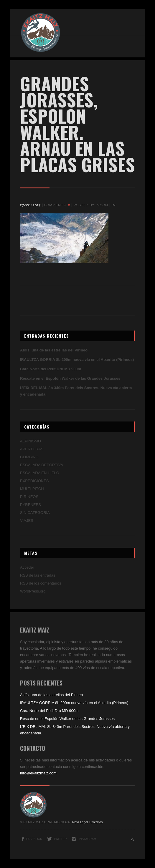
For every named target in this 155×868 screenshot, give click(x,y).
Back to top (133, 840)
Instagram (87, 839)
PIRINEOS (29, 497)
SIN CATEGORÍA (35, 513)
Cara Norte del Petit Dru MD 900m (51, 369)
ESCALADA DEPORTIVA (42, 465)
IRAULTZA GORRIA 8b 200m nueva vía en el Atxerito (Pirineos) (77, 360)
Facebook (34, 839)
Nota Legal (80, 822)
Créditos (97, 822)
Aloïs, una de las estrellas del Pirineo (54, 350)
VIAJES (27, 521)
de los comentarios (41, 583)
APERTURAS (32, 449)
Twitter (60, 839)
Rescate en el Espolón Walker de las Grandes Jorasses (70, 378)
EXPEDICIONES (34, 481)
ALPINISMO (30, 441)
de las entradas (38, 575)
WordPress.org (33, 591)
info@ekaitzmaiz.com (38, 773)
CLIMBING (29, 457)
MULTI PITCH (32, 489)
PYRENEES (30, 505)
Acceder (27, 567)
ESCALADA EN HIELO (40, 473)
